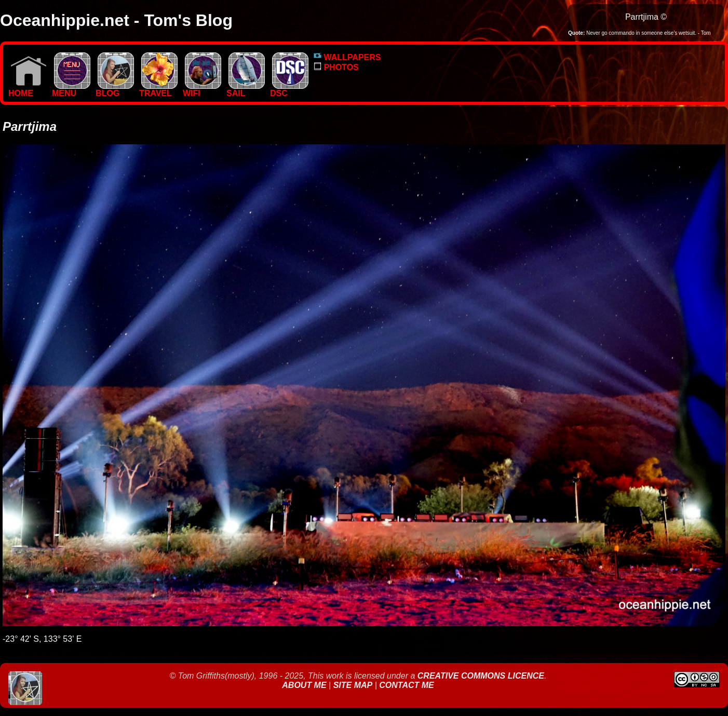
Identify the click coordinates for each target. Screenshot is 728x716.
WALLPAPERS (347, 57)
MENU (71, 90)
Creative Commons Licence (481, 676)
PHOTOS (336, 67)
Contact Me (406, 685)
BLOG (115, 90)
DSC (289, 90)
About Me (305, 685)
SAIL (246, 90)
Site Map (353, 685)
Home (28, 90)
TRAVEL (158, 90)
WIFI (202, 90)
